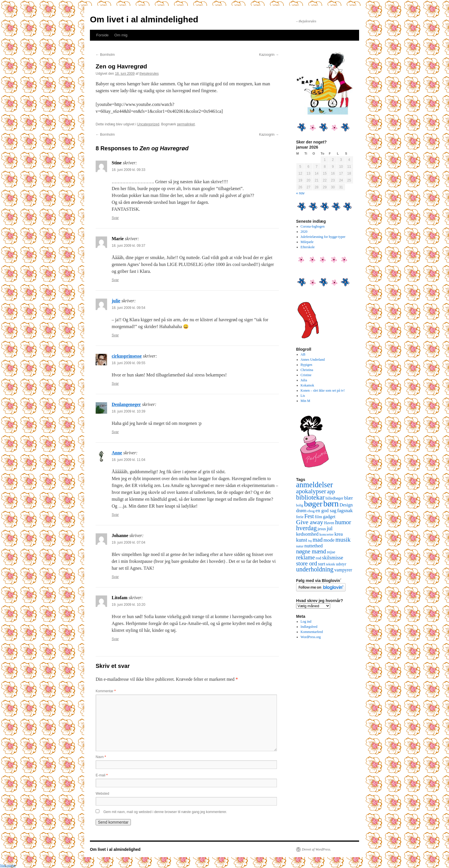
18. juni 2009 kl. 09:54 (128, 308)
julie (116, 301)
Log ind (306, 622)
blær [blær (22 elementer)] (349, 498)
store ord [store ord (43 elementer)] (307, 563)
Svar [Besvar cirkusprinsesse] (115, 384)
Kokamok (307, 385)
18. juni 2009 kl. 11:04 (128, 460)
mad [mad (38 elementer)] (318, 540)
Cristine (306, 375)
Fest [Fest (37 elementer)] (309, 516)
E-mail (102, 775)
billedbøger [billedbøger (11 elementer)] (334, 498)
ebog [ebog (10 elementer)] (311, 511)
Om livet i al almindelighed (144, 19)
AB (303, 354)
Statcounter (8, 865)
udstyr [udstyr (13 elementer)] (341, 564)
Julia (304, 380)
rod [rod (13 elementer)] (318, 558)
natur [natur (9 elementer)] (300, 546)
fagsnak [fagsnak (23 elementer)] (345, 510)
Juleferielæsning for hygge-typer (323, 237)
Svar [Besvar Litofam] (115, 639)
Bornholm (105, 55)
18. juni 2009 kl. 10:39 (128, 411)
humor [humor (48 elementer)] (343, 522)
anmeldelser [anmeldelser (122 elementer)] (315, 485)
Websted (102, 794)
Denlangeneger (126, 404)
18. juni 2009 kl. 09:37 (128, 246)
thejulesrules (149, 74)
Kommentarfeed (312, 632)
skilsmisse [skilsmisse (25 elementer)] (333, 558)
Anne (117, 453)
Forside (102, 35)
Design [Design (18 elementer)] (346, 505)
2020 (304, 232)
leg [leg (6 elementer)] (310, 541)
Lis (303, 396)
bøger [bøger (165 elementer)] (313, 504)
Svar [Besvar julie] (115, 335)
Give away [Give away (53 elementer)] (310, 522)
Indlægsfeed (309, 627)
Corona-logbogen (313, 226)
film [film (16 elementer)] (318, 517)
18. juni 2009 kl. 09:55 (128, 363)
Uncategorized (148, 124)
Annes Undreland (313, 360)
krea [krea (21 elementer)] (339, 534)
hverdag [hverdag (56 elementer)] (306, 528)
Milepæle (307, 242)
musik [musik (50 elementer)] (343, 540)
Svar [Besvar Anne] (115, 515)
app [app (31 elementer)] (331, 491)
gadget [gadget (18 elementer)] (329, 517)
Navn (101, 757)
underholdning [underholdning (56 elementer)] (315, 569)
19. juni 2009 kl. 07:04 (128, 542)
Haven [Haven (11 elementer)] (329, 523)
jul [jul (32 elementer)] (330, 528)
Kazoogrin (269, 55)
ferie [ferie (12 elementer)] (300, 517)
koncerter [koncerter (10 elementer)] (326, 534)
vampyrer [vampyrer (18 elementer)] (343, 570)
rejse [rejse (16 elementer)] (331, 552)
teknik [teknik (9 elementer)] (331, 564)
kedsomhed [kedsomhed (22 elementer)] (307, 534)
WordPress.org (311, 637)
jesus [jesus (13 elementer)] (322, 529)
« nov (300, 193)
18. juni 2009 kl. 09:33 (128, 170)
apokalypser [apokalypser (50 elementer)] (311, 491)
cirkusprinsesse (127, 356)
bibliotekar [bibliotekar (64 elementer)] (310, 497)
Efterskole (308, 247)
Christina (307, 370)
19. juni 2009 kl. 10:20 (128, 605)
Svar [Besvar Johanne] (115, 577)
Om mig (121, 35)
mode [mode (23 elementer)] (329, 540)
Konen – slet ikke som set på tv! (323, 390)
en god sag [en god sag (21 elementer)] (326, 511)
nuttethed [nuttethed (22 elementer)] (314, 546)
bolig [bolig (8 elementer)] (300, 505)
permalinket (186, 124)
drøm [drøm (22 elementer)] (301, 511)
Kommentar (106, 691)
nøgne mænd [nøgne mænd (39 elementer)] (311, 551)
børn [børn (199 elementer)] (331, 504)
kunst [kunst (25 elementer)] (302, 540)
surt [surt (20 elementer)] (321, 564)
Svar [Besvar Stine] (115, 218)
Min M (306, 401)
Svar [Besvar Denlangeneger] (115, 432)
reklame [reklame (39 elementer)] (305, 557)
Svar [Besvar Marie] (115, 280)
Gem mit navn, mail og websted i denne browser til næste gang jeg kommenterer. (165, 812)
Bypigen (307, 365)
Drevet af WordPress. (316, 849)
